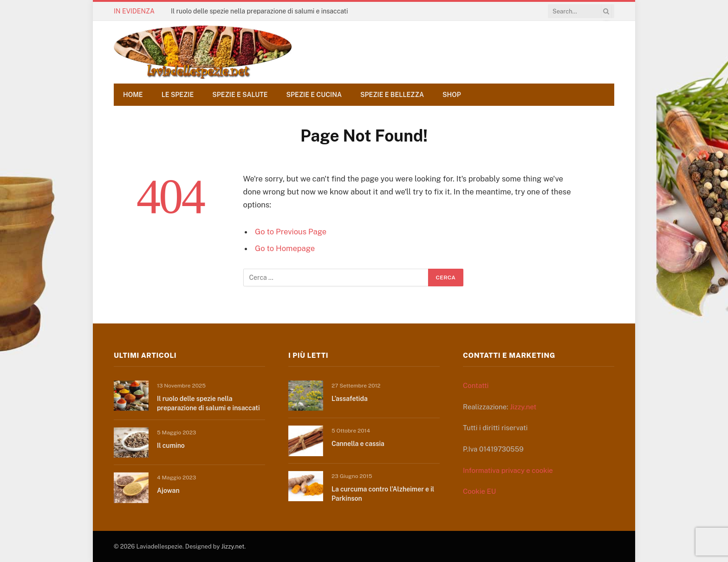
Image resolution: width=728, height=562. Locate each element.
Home (133, 95)
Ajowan (168, 491)
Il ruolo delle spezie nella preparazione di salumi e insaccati (260, 11)
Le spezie (178, 95)
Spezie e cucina (314, 95)
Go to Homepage (285, 248)
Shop (452, 95)
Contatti (476, 385)
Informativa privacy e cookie (508, 470)
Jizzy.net (523, 407)
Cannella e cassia (358, 444)
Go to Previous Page (291, 232)
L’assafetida (350, 399)
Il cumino (171, 446)
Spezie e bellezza (392, 95)
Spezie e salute (240, 95)
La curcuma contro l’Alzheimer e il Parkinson (383, 494)
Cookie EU (479, 491)
